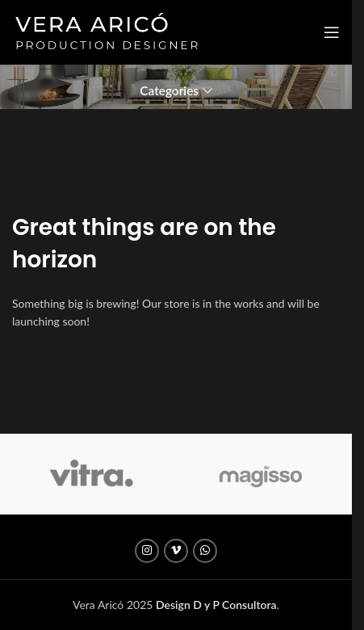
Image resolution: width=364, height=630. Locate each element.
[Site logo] (106, 31)
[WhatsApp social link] (205, 551)
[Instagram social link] (147, 551)
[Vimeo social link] (176, 551)
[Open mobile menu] (332, 32)
